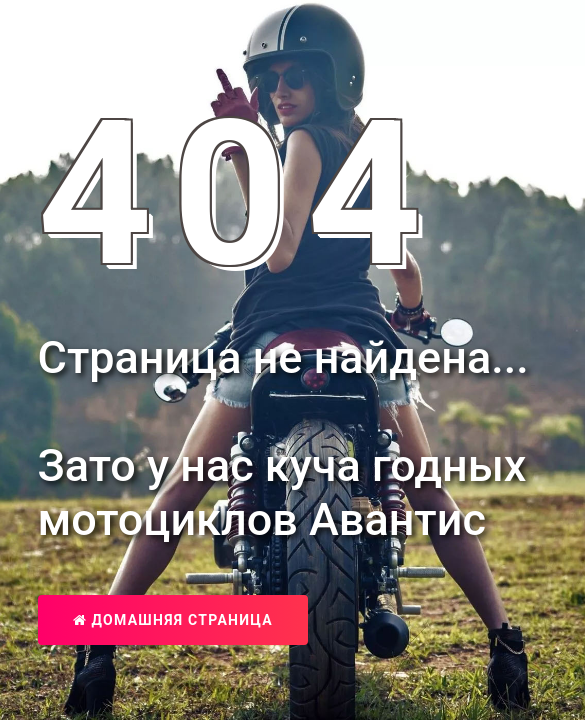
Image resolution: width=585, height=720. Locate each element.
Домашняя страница (173, 620)
